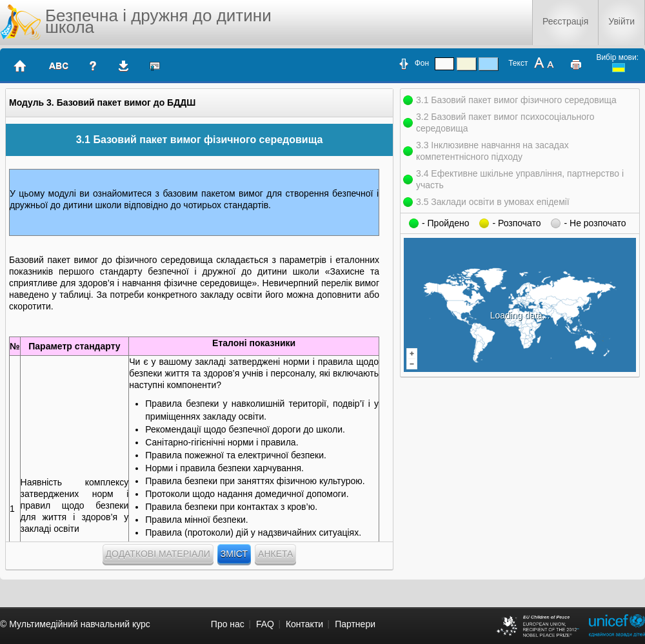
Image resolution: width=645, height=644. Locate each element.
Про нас (228, 624)
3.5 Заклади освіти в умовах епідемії (493, 202)
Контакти (304, 624)
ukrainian (619, 68)
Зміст (234, 554)
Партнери (355, 624)
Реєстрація (565, 21)
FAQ (265, 624)
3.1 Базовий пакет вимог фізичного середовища (516, 100)
